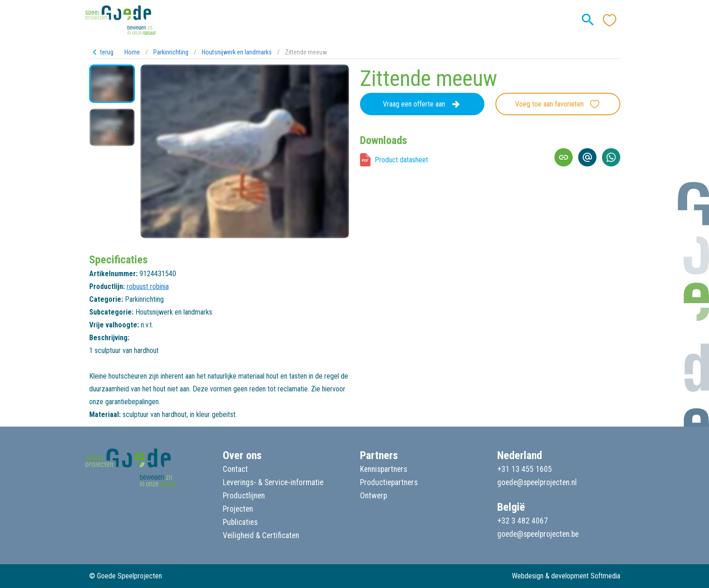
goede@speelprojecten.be (538, 534)
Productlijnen (244, 496)
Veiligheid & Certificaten (261, 535)
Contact (235, 469)
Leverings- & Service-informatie (273, 482)
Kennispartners (384, 469)
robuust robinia (148, 286)
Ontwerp (373, 496)
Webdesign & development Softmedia (566, 576)
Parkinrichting (171, 52)
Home (132, 52)
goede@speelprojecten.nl (537, 482)
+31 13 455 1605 (525, 469)
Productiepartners (389, 482)
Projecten (238, 509)
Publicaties (240, 522)
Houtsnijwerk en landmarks (237, 52)
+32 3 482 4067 (523, 521)
